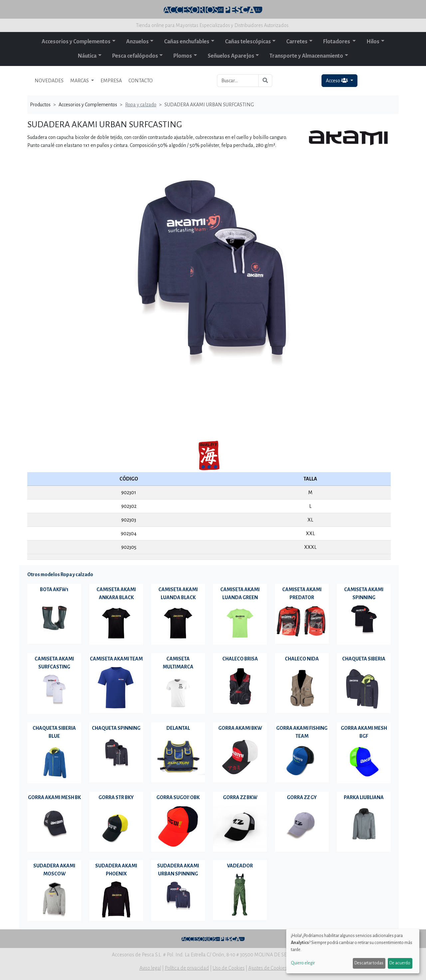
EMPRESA (111, 81)
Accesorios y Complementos (76, 42)
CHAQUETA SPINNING (116, 728)
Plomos (183, 56)
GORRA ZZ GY (302, 797)
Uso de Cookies (229, 968)
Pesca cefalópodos (135, 56)
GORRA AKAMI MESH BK (54, 797)
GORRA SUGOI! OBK (178, 797)
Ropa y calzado (141, 105)
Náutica (87, 56)
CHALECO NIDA (302, 659)
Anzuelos (137, 42)
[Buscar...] (238, 81)
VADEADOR (240, 866)
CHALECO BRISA (240, 659)
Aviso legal (150, 968)
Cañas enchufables (187, 42)
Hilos (373, 42)
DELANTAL (178, 728)
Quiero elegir (303, 963)
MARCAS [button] (80, 81)
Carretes (297, 42)
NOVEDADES (49, 81)
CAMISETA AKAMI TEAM (116, 659)
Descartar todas (369, 963)
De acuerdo (400, 963)
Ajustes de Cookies (268, 968)
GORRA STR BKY (116, 797)
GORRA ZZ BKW (240, 797)
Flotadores (337, 42)
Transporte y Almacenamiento (306, 56)
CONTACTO (141, 81)
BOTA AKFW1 (54, 589)
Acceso (337, 80)
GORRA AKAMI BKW (240, 728)
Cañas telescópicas (248, 42)
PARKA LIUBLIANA (364, 797)
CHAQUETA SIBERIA (364, 659)
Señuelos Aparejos (231, 56)
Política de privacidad (187, 968)
